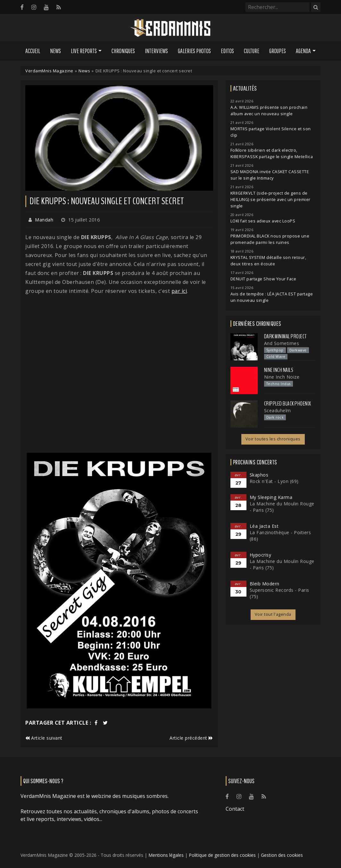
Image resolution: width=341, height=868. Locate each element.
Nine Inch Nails (279, 370)
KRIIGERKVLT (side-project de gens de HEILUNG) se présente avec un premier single (270, 200)
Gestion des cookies (282, 855)
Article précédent (191, 738)
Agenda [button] (303, 51)
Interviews (156, 51)
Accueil (33, 51)
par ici (179, 291)
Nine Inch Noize (282, 377)
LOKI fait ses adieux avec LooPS (263, 221)
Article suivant (44, 738)
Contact (235, 809)
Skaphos (259, 475)
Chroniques (123, 51)
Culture (252, 51)
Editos (227, 51)
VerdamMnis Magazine (49, 71)
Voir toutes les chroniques (273, 439)
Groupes (278, 51)
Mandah (44, 220)
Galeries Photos (194, 51)
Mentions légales (166, 855)
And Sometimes (282, 343)
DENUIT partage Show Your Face (263, 279)
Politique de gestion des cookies (222, 855)
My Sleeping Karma (271, 497)
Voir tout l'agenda (273, 614)
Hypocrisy (261, 555)
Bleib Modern (265, 584)
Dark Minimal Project (285, 336)
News (55, 51)
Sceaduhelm (278, 410)
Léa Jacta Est (264, 526)
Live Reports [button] (84, 51)
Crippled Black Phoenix (288, 404)
